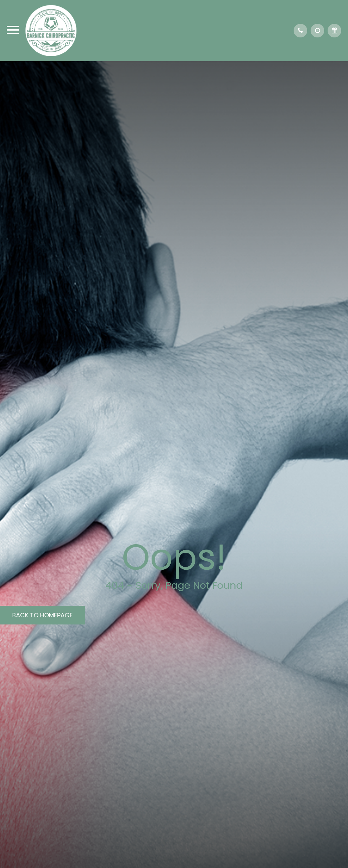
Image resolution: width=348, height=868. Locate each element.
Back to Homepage (42, 615)
